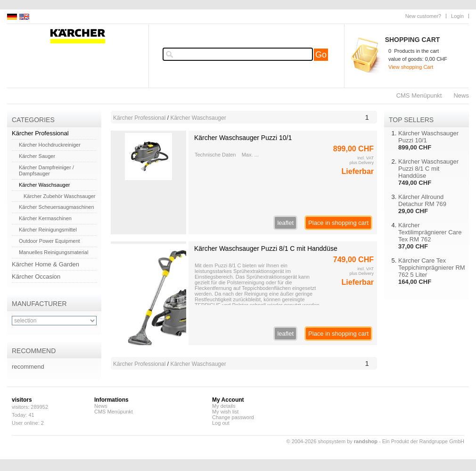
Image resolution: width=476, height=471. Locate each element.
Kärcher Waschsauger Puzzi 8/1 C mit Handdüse (266, 248)
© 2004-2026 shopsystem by (332, 441)
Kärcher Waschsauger (44, 185)
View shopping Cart (411, 67)
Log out (221, 423)
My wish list (225, 412)
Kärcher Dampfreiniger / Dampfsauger (46, 170)
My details (224, 406)
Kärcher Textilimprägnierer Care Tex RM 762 (430, 232)
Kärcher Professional (40, 133)
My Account (228, 400)
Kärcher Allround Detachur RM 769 (422, 200)
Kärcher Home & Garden (45, 264)
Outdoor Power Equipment (49, 241)
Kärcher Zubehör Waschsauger (59, 196)
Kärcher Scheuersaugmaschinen (57, 207)
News (461, 95)
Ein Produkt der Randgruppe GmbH (423, 441)
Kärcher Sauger (37, 156)
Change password (233, 417)
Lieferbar (358, 171)
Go (321, 55)
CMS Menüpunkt (419, 95)
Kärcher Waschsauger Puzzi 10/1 (243, 138)
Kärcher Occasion (36, 277)
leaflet (285, 223)
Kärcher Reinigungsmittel (48, 230)
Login (457, 16)
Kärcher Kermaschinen (45, 218)
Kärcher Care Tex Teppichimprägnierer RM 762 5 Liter (432, 268)
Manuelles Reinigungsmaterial (53, 252)
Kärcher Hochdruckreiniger (50, 145)
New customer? (423, 16)
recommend (28, 367)
